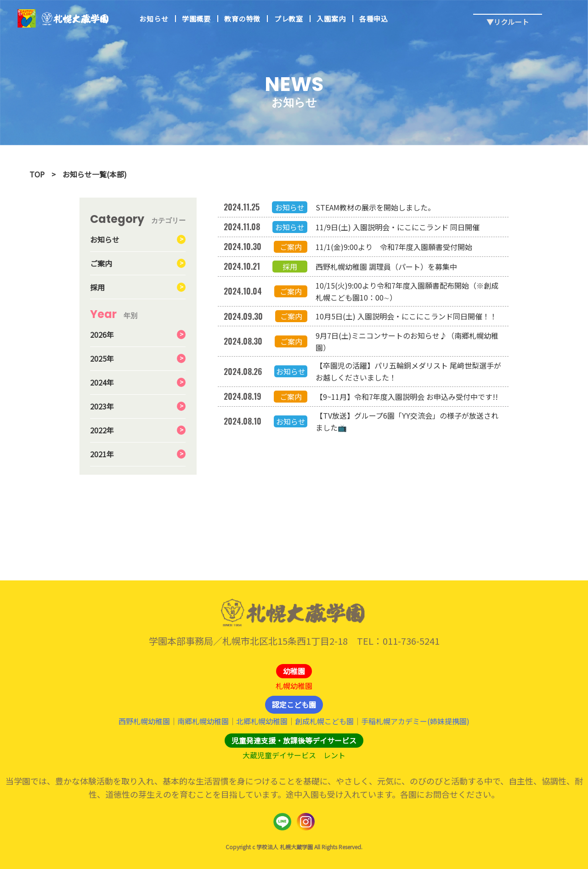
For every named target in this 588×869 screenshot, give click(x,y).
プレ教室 (289, 19)
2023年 (102, 406)
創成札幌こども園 (324, 721)
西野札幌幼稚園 (144, 721)
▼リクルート (508, 14)
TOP (37, 174)
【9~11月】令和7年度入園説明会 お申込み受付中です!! (407, 397)
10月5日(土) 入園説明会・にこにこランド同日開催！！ (406, 316)
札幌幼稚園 (294, 686)
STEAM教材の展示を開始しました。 (375, 207)
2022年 (102, 430)
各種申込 (374, 19)
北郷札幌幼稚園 (262, 721)
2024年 (102, 382)
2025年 (102, 358)
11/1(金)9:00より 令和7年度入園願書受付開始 (394, 247)
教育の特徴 (242, 19)
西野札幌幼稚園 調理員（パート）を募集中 (386, 267)
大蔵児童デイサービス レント (294, 755)
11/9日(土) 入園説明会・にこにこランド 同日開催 (398, 227)
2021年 (102, 454)
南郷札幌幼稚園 (203, 721)
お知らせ (154, 19)
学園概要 (196, 19)
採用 (97, 287)
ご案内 (101, 263)
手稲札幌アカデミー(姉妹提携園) (415, 721)
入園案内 (331, 19)
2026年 (102, 335)
